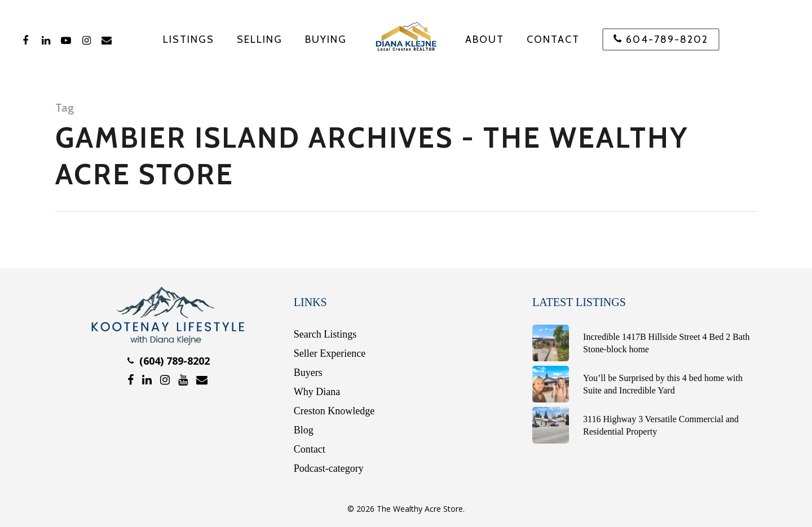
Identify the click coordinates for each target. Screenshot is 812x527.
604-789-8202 (661, 40)
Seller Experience (330, 353)
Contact (553, 39)
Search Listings (325, 334)
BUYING (326, 39)
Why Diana (317, 392)
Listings (189, 39)
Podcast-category (329, 468)
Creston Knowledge (334, 411)
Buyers (308, 373)
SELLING (260, 39)
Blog (304, 430)
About (485, 39)
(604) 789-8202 (169, 361)
